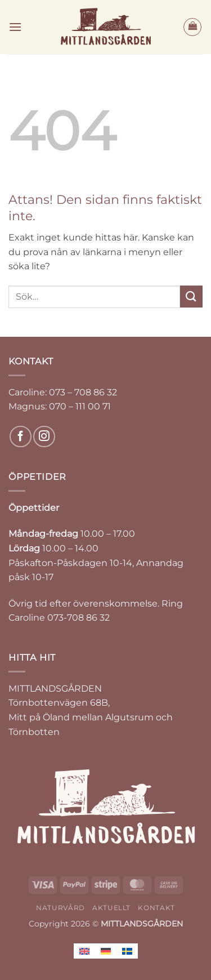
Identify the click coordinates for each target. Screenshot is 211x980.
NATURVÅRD (60, 908)
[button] (15, 27)
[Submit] (191, 297)
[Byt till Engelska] (84, 951)
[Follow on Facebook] (21, 437)
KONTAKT (156, 908)
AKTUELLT (111, 908)
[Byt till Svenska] (127, 951)
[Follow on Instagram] (44, 437)
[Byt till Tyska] (106, 951)
